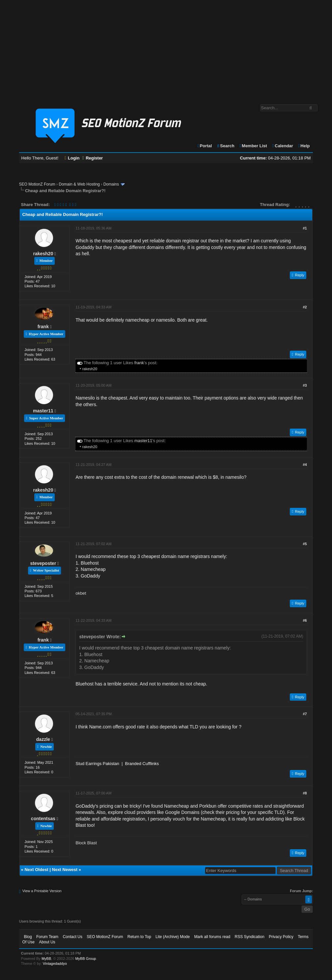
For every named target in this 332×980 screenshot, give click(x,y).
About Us (47, 942)
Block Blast (86, 843)
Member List (253, 146)
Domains (111, 184)
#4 (305, 465)
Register (93, 158)
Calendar (282, 146)
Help (304, 146)
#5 (305, 544)
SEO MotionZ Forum (37, 184)
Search (225, 146)
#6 (305, 620)
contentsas (43, 819)
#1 (305, 228)
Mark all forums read (212, 937)
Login (72, 158)
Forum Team (47, 937)
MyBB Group (86, 959)
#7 (305, 714)
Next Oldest (36, 870)
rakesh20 (43, 254)
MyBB (46, 959)
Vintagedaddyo (55, 963)
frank (43, 327)
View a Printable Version (42, 891)
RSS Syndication (250, 937)
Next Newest (65, 870)
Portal (204, 146)
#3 (305, 385)
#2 (305, 307)
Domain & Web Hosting (79, 184)
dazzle (43, 739)
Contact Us (72, 937)
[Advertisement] (166, 49)
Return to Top (139, 937)
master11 (43, 411)
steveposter (43, 563)
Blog (28, 937)
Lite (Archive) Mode (173, 937)
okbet (81, 593)
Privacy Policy (281, 937)
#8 (305, 793)
